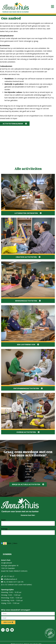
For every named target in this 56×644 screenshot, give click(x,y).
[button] (53, 7)
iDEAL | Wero (9, 543)
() (8, 529)
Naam (3, 520)
